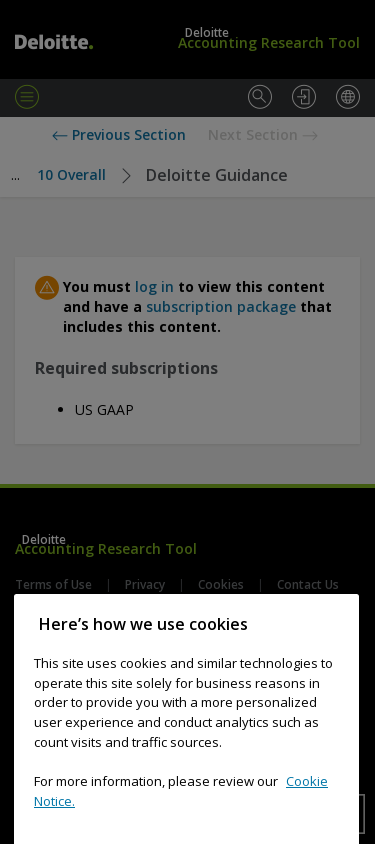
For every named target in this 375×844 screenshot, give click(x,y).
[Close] (334, 655)
